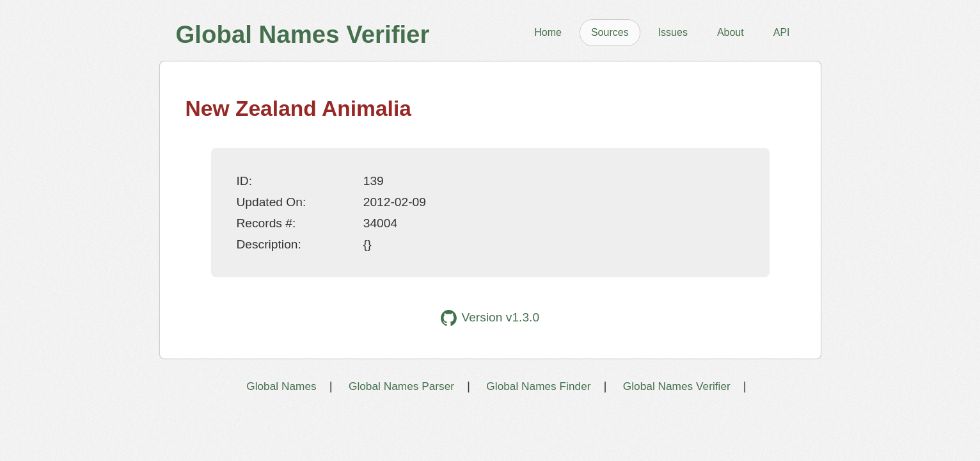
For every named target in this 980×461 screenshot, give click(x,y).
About (731, 32)
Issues (673, 32)
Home (548, 32)
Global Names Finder (538, 386)
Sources (610, 32)
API (782, 32)
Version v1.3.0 (490, 318)
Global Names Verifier (677, 386)
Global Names (281, 386)
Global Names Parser (401, 386)
